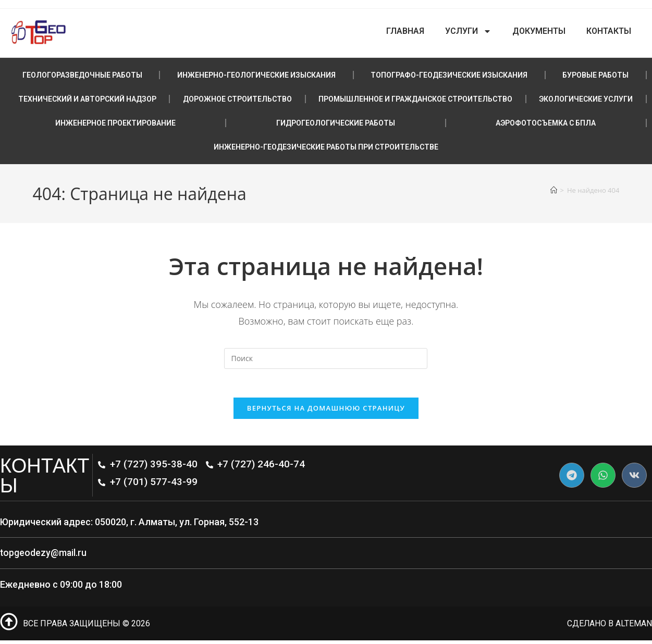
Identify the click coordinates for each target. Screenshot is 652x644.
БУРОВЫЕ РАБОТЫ (595, 75)
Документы (539, 31)
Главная (405, 31)
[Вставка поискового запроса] (326, 358)
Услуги (468, 31)
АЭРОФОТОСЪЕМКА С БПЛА (546, 123)
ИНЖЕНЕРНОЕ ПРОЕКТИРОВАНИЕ (115, 123)
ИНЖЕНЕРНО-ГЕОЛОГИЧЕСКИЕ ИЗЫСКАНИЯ (256, 75)
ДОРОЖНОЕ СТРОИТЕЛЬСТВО (237, 99)
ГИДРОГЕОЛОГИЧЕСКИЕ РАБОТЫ (336, 123)
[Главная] (554, 190)
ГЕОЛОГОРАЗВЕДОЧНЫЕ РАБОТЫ (82, 75)
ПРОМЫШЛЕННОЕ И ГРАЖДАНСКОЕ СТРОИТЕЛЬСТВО (415, 99)
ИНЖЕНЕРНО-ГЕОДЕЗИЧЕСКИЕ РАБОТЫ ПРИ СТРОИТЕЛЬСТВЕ (326, 147)
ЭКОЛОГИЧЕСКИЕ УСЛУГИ (586, 99)
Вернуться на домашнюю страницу (326, 411)
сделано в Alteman (609, 627)
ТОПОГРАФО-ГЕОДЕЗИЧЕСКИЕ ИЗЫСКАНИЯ (449, 75)
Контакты (609, 31)
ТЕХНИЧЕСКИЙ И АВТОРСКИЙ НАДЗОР (87, 99)
